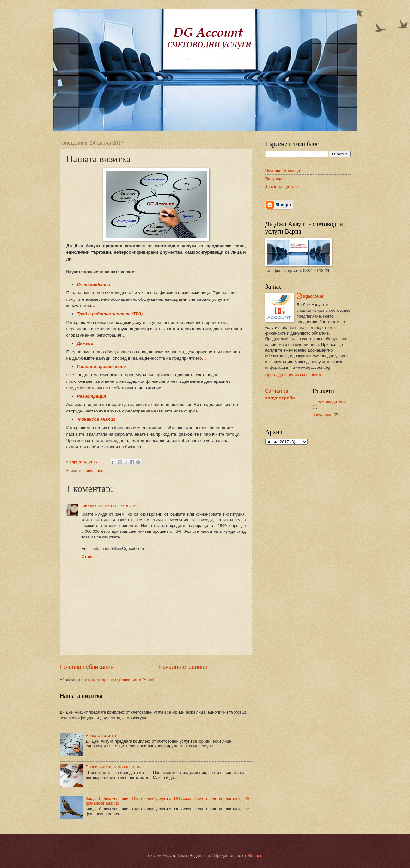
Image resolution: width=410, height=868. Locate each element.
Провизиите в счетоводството (114, 767)
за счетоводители (329, 402)
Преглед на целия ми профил (293, 375)
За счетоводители (282, 187)
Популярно (275, 179)
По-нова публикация (87, 667)
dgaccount (313, 296)
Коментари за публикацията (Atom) (121, 680)
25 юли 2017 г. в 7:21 (118, 506)
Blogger (254, 855)
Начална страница (183, 667)
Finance (89, 506)
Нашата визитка (101, 736)
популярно (93, 471)
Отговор (89, 557)
